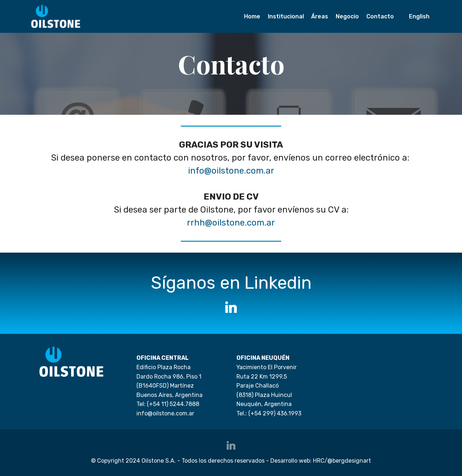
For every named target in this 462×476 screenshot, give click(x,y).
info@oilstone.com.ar (231, 171)
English (419, 16)
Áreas (320, 16)
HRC (319, 461)
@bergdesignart (349, 461)
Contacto (380, 16)
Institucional (286, 16)
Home (252, 16)
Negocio (347, 16)
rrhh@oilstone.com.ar (231, 223)
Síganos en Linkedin (231, 283)
